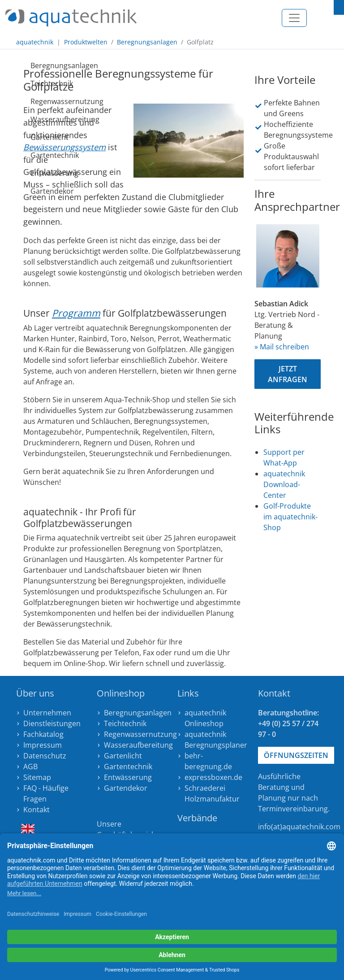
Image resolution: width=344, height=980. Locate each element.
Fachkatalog (43, 734)
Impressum (43, 745)
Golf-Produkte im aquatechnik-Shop (290, 517)
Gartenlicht (34, 137)
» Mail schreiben (282, 347)
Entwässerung (34, 173)
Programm (76, 313)
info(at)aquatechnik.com (299, 827)
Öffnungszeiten (296, 755)
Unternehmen (47, 713)
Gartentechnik (34, 155)
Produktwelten (86, 42)
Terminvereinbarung (293, 809)
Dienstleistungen (52, 723)
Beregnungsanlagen (147, 42)
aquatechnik (35, 42)
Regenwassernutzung (34, 101)
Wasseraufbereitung (34, 119)
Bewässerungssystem (64, 147)
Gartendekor (34, 191)
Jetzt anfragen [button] (288, 374)
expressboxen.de (213, 777)
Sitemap (37, 777)
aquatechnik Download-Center (284, 484)
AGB (30, 767)
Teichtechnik (34, 83)
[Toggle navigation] (294, 18)
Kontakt (37, 810)
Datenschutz (45, 756)
